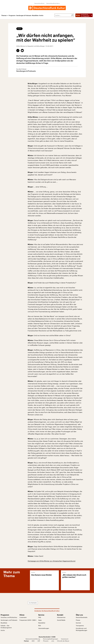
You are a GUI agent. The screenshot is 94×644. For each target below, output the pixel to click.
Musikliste (35, 15)
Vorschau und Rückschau (9, 617)
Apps (40, 620)
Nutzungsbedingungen (51, 639)
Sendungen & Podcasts (24, 15)
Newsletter (42, 623)
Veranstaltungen (44, 628)
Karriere (78, 623)
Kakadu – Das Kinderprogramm (6, 627)
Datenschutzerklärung (33, 639)
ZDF (39, 641)
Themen (4, 15)
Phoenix (46, 641)
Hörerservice (61, 617)
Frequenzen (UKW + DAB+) (28, 620)
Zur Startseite (33, 603)
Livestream (23, 617)
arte (53, 641)
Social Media (61, 620)
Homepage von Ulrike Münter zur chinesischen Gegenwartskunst (52, 561)
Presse (78, 620)
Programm (12, 15)
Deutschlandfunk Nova (53, 3)
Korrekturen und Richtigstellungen (82, 629)
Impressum (65, 639)
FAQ (40, 617)
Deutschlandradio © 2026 (47, 637)
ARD (33, 641)
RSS (40, 626)
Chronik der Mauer (63, 641)
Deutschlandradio (82, 617)
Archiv (41, 15)
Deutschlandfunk (39, 3)
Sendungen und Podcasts (9, 620)
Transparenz (80, 626)
